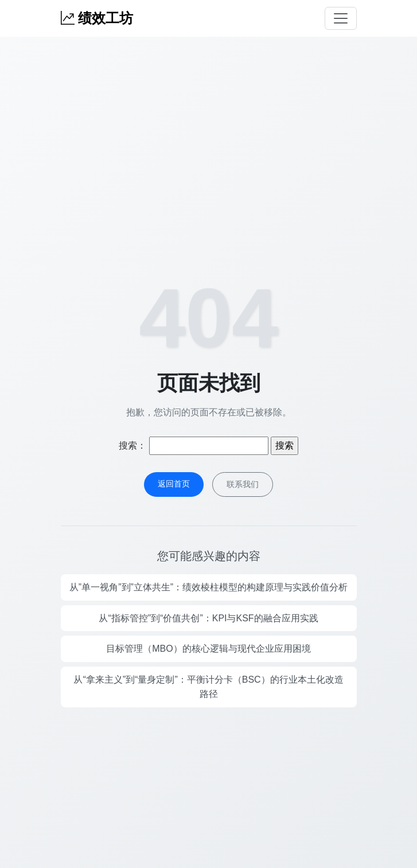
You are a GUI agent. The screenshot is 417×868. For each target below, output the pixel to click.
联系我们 (243, 484)
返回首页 (174, 484)
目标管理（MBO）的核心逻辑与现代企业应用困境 (208, 649)
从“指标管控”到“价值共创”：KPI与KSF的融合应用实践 (208, 618)
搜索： (132, 445)
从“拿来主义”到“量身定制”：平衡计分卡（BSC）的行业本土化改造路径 (208, 687)
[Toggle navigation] (341, 18)
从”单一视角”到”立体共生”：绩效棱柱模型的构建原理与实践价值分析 (208, 587)
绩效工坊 (97, 18)
